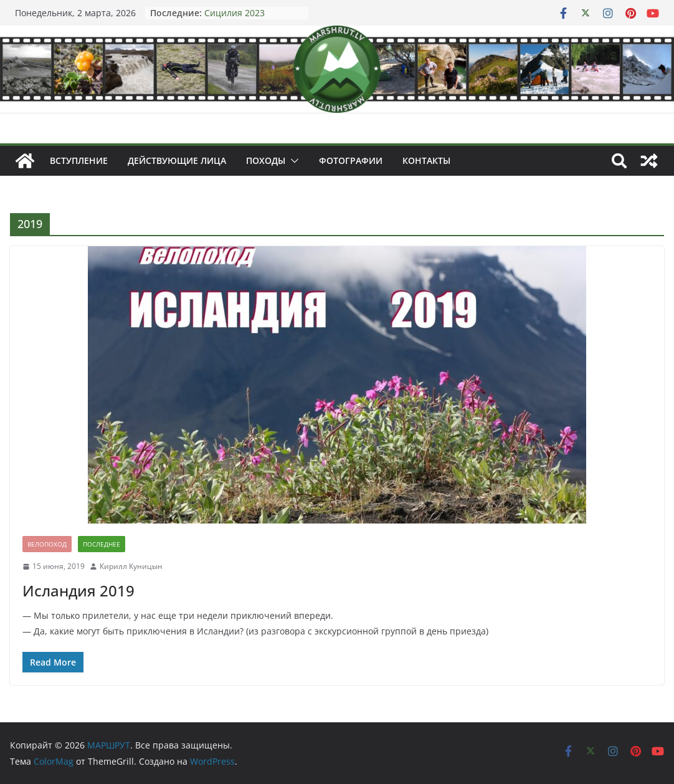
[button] (292, 161)
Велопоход (47, 544)
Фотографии (351, 160)
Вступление (79, 160)
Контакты (426, 160)
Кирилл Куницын (131, 566)
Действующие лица (177, 160)
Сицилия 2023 (235, 13)
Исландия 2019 (78, 590)
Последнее (102, 544)
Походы (266, 160)
